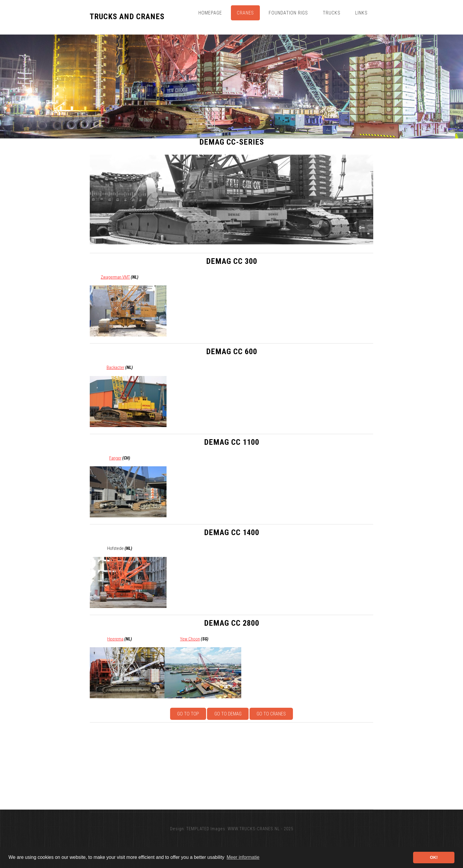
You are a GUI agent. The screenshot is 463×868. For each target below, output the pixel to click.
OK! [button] (434, 857)
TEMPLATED (198, 829)
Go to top (188, 714)
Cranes (246, 13)
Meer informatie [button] (243, 857)
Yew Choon (190, 639)
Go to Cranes (271, 714)
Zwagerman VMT (115, 277)
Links (361, 13)
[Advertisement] (267, 766)
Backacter (115, 367)
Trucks (332, 13)
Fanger (115, 458)
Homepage (210, 13)
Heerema (115, 639)
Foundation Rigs (288, 13)
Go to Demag (228, 714)
